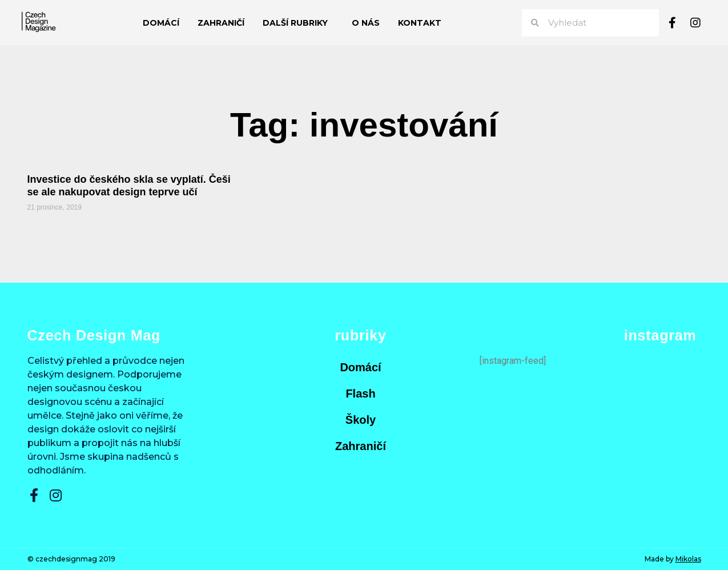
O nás (366, 23)
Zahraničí (221, 23)
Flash (360, 394)
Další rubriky (298, 23)
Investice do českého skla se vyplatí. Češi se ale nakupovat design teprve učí (129, 186)
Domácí (161, 23)
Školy (361, 420)
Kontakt (420, 23)
